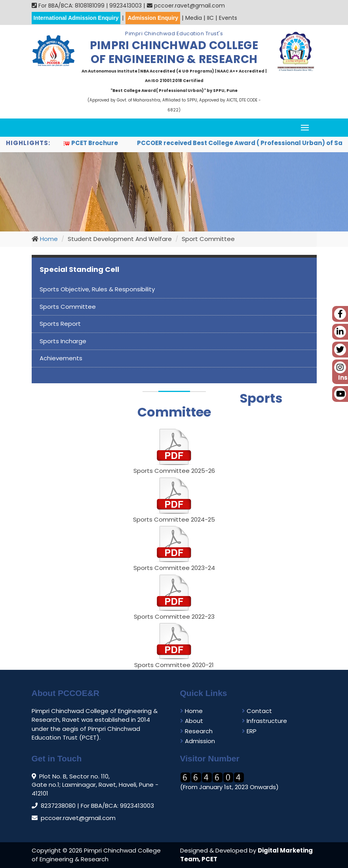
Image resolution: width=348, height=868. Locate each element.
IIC (210, 18)
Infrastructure (264, 721)
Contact (257, 711)
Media (194, 18)
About (192, 721)
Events (228, 18)
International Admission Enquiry (76, 18)
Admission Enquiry (153, 18)
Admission (198, 741)
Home (48, 239)
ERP (249, 731)
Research (196, 731)
